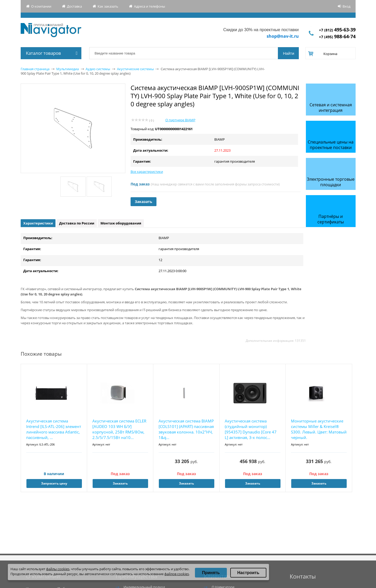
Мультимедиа (68, 69)
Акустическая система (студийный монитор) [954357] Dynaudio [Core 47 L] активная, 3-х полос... (251, 429)
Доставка (74, 6)
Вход (346, 6)
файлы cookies (58, 569)
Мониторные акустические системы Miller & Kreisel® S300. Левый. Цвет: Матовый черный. (319, 429)
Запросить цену (54, 483)
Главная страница (35, 69)
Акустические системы (135, 69)
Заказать (144, 202)
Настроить (248, 573)
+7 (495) (337, 37)
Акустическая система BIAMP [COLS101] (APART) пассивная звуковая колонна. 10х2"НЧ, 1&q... (186, 429)
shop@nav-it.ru (283, 36)
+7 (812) (337, 30)
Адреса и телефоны (150, 6)
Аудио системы (98, 69)
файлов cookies (177, 574)
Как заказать (108, 6)
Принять (211, 573)
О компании (41, 6)
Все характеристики (147, 172)
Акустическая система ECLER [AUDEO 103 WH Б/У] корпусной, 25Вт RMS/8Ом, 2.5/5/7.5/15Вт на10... (119, 429)
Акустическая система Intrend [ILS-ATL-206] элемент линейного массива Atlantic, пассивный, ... (54, 429)
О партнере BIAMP (180, 120)
